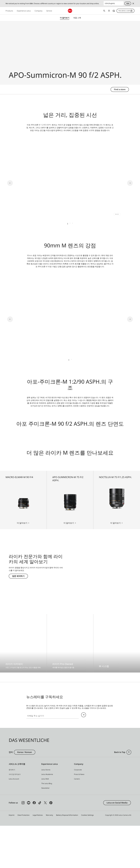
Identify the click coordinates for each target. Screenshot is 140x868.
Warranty (49, 857)
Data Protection (24, 857)
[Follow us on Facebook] (34, 845)
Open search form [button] (104, 11)
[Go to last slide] (13, 182)
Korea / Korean (25, 794)
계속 (128, 3)
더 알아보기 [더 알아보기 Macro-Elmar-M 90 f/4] (22, 565)
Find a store (114, 11)
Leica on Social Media (117, 845)
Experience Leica (24, 11)
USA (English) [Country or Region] (110, 3)
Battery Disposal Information (67, 857)
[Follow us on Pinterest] (51, 845)
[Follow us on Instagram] (23, 845)
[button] (129, 794)
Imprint (12, 857)
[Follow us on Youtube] (29, 845)
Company (38, 11)
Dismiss (133, 3)
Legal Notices (38, 857)
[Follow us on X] (45, 845)
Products (9, 11)
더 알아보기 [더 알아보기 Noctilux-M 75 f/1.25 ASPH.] (116, 565)
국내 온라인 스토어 (125, 11)
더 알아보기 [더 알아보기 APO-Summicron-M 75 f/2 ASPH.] (69, 565)
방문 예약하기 (18, 618)
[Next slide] (127, 182)
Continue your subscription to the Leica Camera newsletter (84, 757)
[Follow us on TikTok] (40, 845)
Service (49, 11)
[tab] (68, 223)
